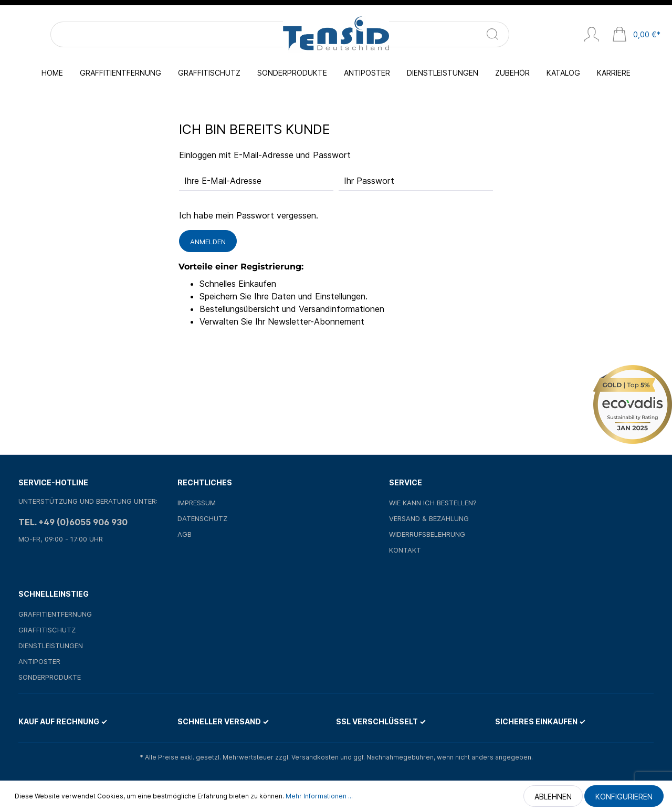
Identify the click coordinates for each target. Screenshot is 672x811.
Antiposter (39, 661)
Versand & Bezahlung (429, 518)
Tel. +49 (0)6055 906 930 (73, 522)
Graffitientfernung (55, 614)
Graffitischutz (47, 630)
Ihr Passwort (369, 181)
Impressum (197, 503)
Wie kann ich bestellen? (433, 503)
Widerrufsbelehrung (427, 534)
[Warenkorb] (636, 35)
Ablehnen (553, 797)
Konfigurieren (624, 797)
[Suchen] (137, 34)
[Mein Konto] (592, 35)
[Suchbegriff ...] (84, 34)
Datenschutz (202, 518)
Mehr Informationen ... (319, 796)
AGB (185, 534)
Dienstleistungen (51, 646)
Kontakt (405, 550)
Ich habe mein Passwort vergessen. (249, 215)
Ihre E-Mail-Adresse (223, 181)
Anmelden (208, 242)
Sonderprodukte (50, 677)
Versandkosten (315, 757)
